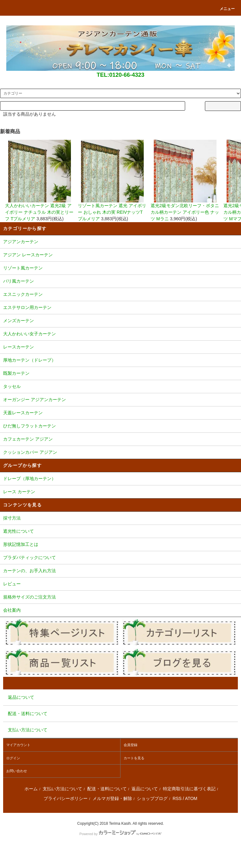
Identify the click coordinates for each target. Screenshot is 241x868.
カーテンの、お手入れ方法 (120, 571)
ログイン (13, 758)
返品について (145, 789)
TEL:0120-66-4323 (120, 75)
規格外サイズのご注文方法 (120, 598)
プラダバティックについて (120, 558)
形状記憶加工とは (120, 545)
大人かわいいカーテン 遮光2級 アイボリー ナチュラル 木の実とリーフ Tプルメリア (40, 180)
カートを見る (134, 758)
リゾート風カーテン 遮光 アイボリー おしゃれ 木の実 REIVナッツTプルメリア (112, 180)
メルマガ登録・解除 (112, 798)
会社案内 (120, 611)
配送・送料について (107, 789)
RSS (177, 798)
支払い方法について (62, 789)
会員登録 (131, 745)
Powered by (120, 834)
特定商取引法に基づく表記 (189, 789)
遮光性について (120, 532)
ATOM (191, 798)
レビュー (120, 584)
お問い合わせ (17, 771)
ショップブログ (152, 798)
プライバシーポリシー (66, 798)
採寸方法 (120, 519)
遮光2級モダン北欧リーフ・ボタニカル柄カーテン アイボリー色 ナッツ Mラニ (185, 180)
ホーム (31, 789)
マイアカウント (18, 745)
